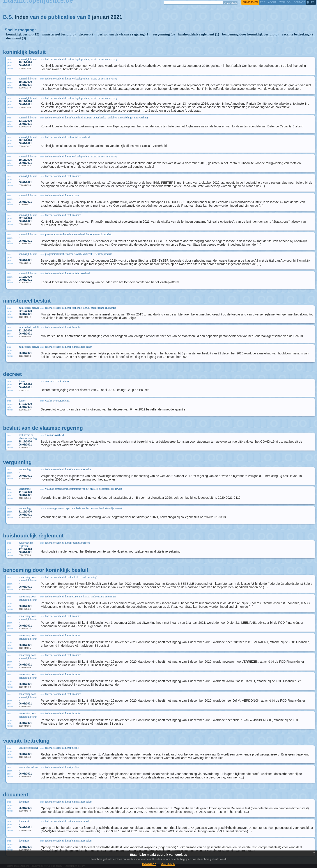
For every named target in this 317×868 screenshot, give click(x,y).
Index (22, 17)
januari (100, 17)
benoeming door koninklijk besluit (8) (250, 34)
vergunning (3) (164, 34)
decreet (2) (87, 34)
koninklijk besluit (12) (23, 34)
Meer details (168, 864)
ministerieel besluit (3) (59, 34)
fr (313, 2)
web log (285, 2)
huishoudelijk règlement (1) (198, 34)
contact (299, 2)
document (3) (16, 38)
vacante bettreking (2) (298, 34)
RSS (262, 2)
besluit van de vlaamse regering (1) (123, 34)
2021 (116, 17)
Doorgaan (149, 864)
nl (309, 2)
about (272, 2)
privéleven (250, 2)
